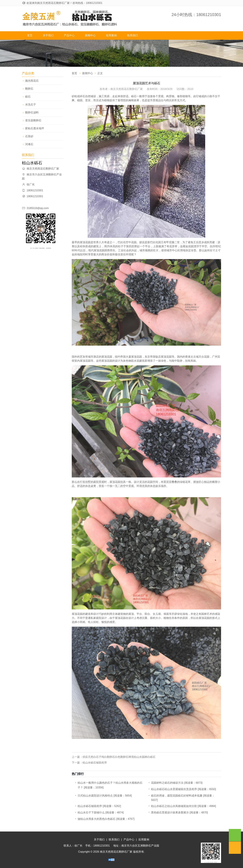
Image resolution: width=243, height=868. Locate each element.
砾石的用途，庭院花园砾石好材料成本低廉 (177, 796)
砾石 (28, 97)
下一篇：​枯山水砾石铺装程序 (89, 763)
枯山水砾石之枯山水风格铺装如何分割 (174, 806)
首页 (30, 35)
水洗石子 (31, 105)
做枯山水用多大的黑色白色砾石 (97, 819)
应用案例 (111, 35)
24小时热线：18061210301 (196, 15)
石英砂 (29, 136)
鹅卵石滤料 (32, 112)
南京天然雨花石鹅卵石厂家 (116, 852)
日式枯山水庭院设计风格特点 (95, 796)
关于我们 (48, 35)
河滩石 (29, 144)
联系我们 (132, 35)
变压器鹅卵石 (33, 120)
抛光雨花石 (32, 81)
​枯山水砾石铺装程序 (90, 806)
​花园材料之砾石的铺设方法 (167, 783)
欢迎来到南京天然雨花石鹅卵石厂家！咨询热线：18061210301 (64, 3)
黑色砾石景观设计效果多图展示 (170, 812)
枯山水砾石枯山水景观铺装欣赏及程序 (174, 789)
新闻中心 (90, 35)
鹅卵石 (29, 89)
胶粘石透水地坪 (35, 128)
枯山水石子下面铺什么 (91, 812)
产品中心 (69, 35)
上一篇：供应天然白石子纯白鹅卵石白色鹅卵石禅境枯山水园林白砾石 (114, 757)
